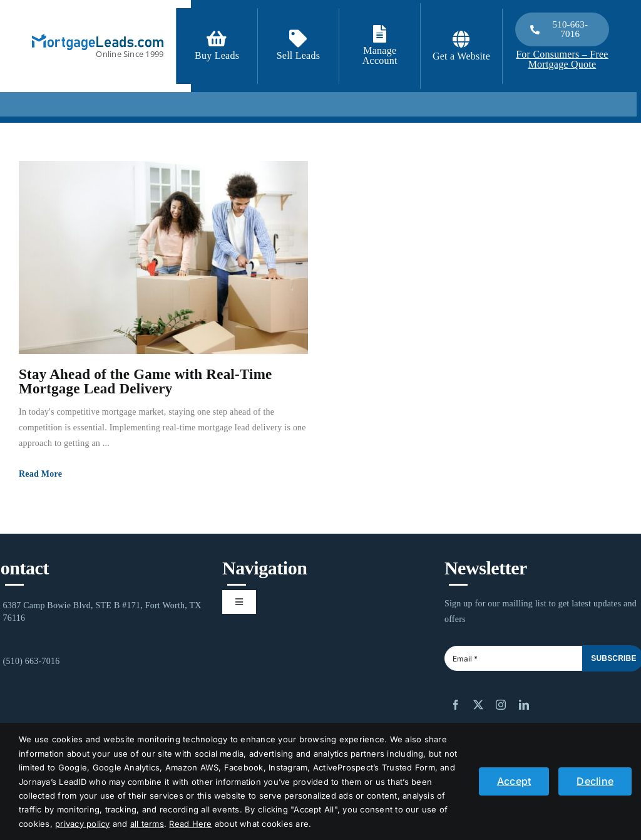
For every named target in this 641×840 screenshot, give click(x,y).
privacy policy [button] (82, 824)
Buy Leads (217, 55)
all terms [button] (147, 824)
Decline (595, 781)
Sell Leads (299, 55)
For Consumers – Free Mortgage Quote (562, 59)
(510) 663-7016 (32, 661)
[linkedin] (524, 705)
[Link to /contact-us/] (298, 39)
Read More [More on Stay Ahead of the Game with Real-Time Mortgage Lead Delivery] (40, 474)
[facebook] (456, 705)
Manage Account (380, 55)
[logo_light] (98, 39)
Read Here (190, 824)
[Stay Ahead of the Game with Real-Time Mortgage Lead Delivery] (163, 257)
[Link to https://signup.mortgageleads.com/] (217, 39)
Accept (514, 781)
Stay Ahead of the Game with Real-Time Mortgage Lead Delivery (146, 381)
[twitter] (478, 705)
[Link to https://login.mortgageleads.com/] (380, 34)
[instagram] (501, 705)
